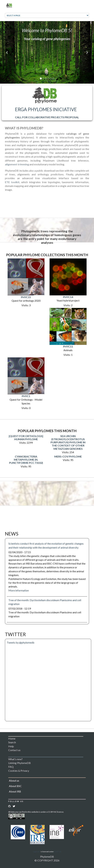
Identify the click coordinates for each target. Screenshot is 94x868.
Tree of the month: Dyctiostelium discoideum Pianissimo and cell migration (45, 602)
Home (12, 738)
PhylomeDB (47, 857)
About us (14, 781)
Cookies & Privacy (19, 771)
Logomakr (37, 852)
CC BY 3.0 (58, 852)
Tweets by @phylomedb (21, 642)
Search (12, 742)
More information (19, 590)
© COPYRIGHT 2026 (47, 860)
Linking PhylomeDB (19, 763)
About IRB (15, 791)
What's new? (15, 759)
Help (11, 746)
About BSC (15, 786)
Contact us (14, 750)
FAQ (11, 767)
